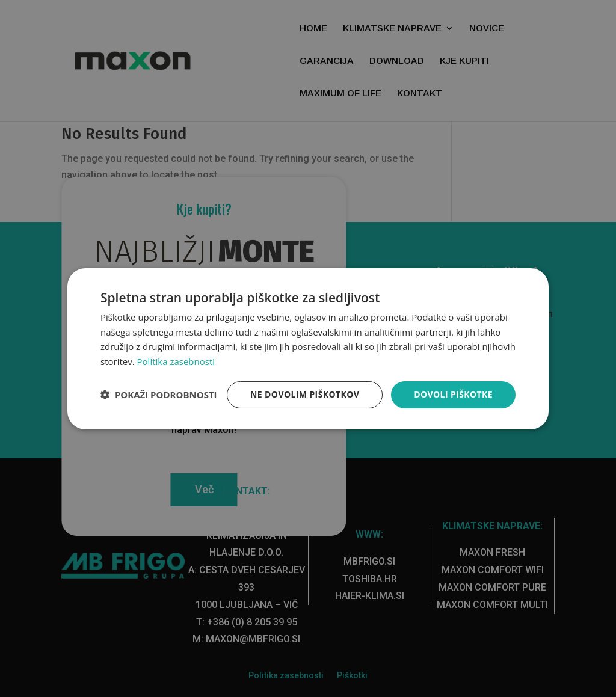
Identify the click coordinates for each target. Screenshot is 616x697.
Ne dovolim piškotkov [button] (305, 394)
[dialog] (308, 348)
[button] (159, 395)
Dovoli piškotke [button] (453, 394)
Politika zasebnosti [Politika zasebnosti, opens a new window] (176, 361)
